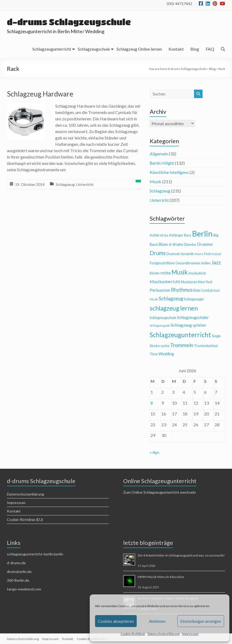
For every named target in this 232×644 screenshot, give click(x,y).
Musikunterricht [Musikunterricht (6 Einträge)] (165, 281)
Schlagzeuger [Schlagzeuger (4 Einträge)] (194, 299)
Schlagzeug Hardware (40, 94)
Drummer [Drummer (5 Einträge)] (205, 244)
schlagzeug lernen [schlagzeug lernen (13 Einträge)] (174, 308)
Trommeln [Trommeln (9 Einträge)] (182, 345)
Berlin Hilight (162, 163)
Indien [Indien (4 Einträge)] (206, 263)
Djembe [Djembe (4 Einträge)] (190, 244)
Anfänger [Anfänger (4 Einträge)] (176, 235)
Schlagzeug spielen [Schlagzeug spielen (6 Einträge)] (188, 325)
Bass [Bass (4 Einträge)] (188, 235)
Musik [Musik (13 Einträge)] (180, 272)
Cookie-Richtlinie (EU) (25, 520)
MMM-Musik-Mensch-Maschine (161, 577)
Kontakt (176, 49)
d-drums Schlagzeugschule (69, 22)
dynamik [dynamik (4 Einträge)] (187, 254)
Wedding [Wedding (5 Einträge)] (166, 354)
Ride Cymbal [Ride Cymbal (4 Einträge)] (203, 290)
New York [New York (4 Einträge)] (205, 282)
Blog (195, 49)
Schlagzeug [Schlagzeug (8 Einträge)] (171, 299)
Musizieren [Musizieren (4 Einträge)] (189, 282)
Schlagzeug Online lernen (139, 49)
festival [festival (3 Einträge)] (216, 254)
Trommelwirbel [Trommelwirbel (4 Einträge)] (206, 346)
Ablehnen (157, 621)
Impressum (190, 634)
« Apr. (155, 452)
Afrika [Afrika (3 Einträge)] (164, 235)
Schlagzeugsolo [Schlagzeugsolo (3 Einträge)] (160, 325)
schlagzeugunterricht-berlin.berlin (35, 554)
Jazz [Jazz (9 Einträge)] (216, 262)
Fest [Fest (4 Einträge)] (207, 254)
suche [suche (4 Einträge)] (165, 346)
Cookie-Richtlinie (133, 634)
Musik (156, 181)
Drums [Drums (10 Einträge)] (158, 253)
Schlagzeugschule (94, 49)
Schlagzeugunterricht (52, 49)
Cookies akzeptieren (116, 621)
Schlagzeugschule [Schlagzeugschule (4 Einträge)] (163, 318)
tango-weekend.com (24, 589)
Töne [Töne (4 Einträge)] (154, 354)
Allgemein (159, 154)
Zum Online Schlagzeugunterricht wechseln (160, 492)
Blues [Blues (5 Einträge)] (163, 244)
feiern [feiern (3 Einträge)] (199, 254)
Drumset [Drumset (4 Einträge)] (173, 254)
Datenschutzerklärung (164, 634)
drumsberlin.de (19, 571)
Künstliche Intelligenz (169, 172)
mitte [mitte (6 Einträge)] (166, 273)
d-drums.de (16, 563)
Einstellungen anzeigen (201, 621)
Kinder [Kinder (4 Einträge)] (155, 273)
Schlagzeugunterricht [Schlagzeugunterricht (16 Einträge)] (180, 335)
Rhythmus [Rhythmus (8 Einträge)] (182, 290)
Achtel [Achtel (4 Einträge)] (154, 235)
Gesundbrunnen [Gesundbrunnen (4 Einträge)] (188, 263)
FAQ (210, 49)
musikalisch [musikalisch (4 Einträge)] (197, 273)
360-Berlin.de (18, 580)
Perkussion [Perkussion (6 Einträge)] (160, 290)
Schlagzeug (65, 184)
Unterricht (85, 184)
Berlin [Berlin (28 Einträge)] (202, 233)
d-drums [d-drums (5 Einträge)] (176, 244)
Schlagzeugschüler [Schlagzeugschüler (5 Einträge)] (193, 317)
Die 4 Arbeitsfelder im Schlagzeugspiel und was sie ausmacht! (181, 555)
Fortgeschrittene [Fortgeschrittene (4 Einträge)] (162, 263)
